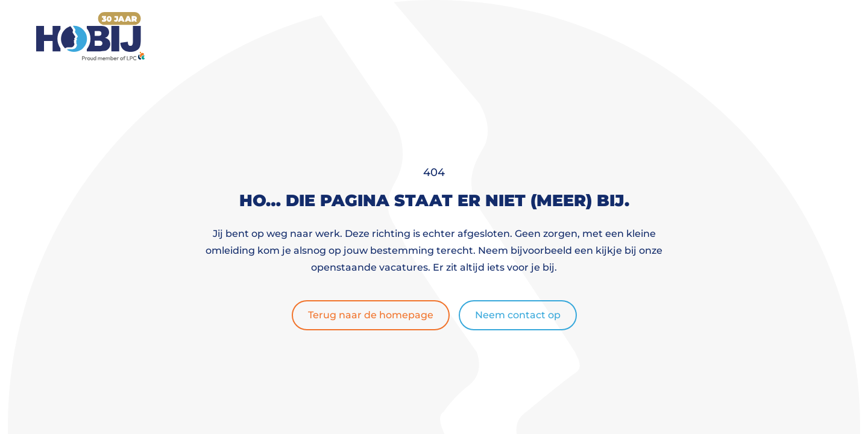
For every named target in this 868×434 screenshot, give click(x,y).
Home (324, 36)
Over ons (587, 36)
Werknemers (395, 36)
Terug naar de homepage (371, 315)
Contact (668, 36)
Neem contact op (518, 315)
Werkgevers (496, 36)
